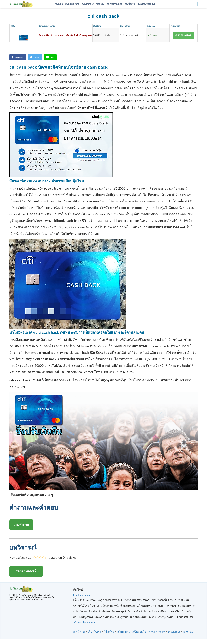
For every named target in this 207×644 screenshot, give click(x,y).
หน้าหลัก (59, 4)
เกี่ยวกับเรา (94, 631)
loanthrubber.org (82, 594)
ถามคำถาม (21, 524)
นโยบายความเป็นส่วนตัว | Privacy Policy (141, 631)
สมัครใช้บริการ (72, 4)
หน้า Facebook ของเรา (85, 621)
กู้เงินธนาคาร (88, 4)
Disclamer (174, 631)
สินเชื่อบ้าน (130, 4)
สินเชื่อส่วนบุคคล (114, 4)
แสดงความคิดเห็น (26, 570)
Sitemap (188, 631)
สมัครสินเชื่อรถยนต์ (146, 4)
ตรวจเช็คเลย (183, 35)
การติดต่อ (79, 631)
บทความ (100, 4)
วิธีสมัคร (109, 631)
